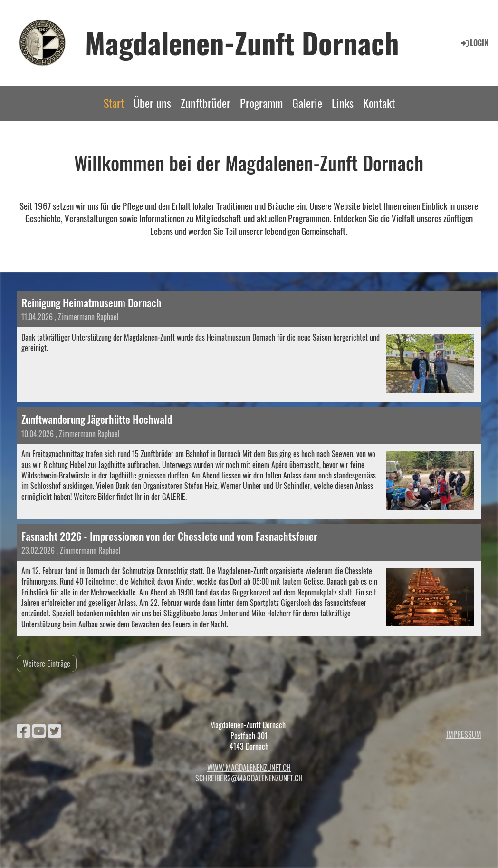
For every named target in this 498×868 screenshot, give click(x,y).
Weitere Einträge (47, 663)
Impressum (464, 734)
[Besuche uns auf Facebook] (23, 730)
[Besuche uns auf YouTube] (39, 730)
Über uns (152, 103)
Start (114, 103)
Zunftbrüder (206, 103)
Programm (261, 103)
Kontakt (379, 103)
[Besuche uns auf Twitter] (55, 730)
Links (343, 103)
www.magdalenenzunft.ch (249, 768)
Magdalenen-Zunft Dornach (242, 42)
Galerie (307, 103)
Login (474, 43)
